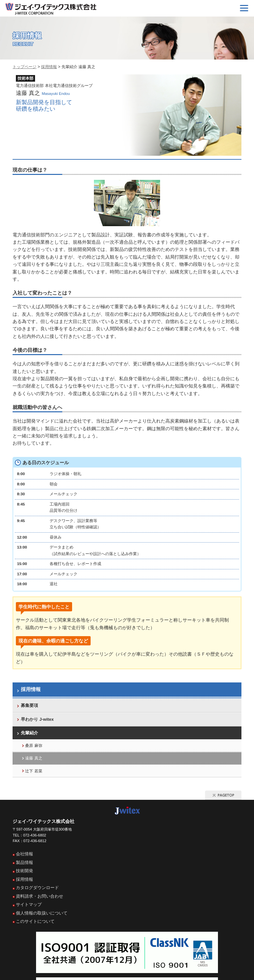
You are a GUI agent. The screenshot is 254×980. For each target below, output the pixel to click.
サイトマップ (29, 904)
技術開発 (24, 871)
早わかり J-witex (37, 719)
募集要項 (29, 705)
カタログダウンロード (37, 888)
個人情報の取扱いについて (42, 913)
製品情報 (24, 862)
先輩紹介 (29, 733)
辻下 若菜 (34, 771)
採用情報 (49, 67)
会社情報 (24, 854)
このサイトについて (35, 921)
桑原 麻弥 (34, 746)
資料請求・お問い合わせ (40, 896)
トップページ (24, 67)
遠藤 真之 (34, 758)
